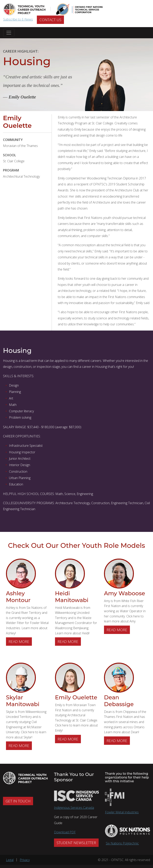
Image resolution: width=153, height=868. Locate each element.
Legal (10, 860)
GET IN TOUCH (18, 801)
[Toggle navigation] (9, 33)
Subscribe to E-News (18, 19)
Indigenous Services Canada (74, 808)
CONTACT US (50, 20)
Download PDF (65, 832)
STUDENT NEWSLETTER (76, 843)
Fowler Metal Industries (122, 812)
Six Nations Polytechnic (122, 843)
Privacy (25, 860)
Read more (20, 641)
